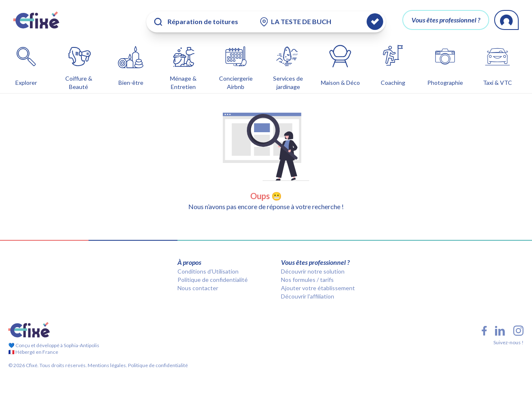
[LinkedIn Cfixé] (500, 329)
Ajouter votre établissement (318, 286)
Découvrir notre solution (313, 270)
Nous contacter (198, 286)
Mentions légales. (107, 364)
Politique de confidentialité (213, 278)
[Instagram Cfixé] (518, 329)
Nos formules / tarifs (307, 278)
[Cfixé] (36, 20)
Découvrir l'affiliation (308, 295)
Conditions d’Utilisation (208, 270)
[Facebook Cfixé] (484, 329)
